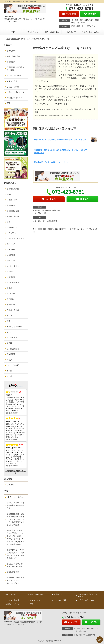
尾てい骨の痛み (13, 283)
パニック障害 (12, 338)
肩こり (9, 316)
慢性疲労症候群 (13, 216)
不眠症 (9, 371)
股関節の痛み (12, 305)
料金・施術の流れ (52, 32)
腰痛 (9, 321)
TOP (13, 32)
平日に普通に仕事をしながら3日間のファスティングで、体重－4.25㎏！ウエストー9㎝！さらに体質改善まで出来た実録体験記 (15, 537)
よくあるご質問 (13, 87)
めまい (9, 194)
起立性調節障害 (13, 349)
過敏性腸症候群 (13, 211)
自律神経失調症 (13, 189)
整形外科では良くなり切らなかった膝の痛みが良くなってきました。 (61, 140)
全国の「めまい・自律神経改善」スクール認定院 (15, 505)
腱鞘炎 (9, 288)
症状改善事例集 (13, 572)
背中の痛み (11, 294)
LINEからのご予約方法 (16, 497)
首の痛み (10, 272)
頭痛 (9, 222)
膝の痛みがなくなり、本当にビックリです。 (51, 162)
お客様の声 (71, 32)
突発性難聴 (11, 205)
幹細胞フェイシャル (15, 98)
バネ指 (9, 360)
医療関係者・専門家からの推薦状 (15, 69)
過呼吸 (9, 343)
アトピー (10, 332)
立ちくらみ (11, 244)
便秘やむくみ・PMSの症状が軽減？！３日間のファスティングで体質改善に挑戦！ (16, 554)
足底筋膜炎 (11, 255)
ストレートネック (14, 266)
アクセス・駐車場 (14, 76)
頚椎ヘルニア (12, 227)
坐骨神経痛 (11, 277)
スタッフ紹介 (12, 81)
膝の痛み (10, 299)
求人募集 (10, 485)
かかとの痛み (12, 261)
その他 (9, 376)
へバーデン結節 (13, 365)
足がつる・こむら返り (15, 239)
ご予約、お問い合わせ (91, 32)
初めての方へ (33, 32)
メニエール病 (12, 200)
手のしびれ (11, 233)
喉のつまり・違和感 (15, 327)
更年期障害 (11, 354)
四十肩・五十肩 (13, 310)
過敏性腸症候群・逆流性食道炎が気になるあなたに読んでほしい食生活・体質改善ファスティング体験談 (15, 519)
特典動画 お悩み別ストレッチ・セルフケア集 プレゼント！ (15, 580)
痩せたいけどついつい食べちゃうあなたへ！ (15, 565)
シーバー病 (11, 250)
